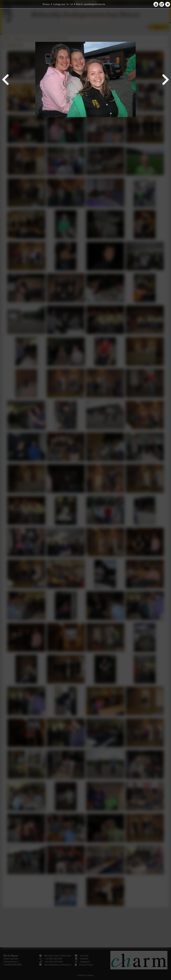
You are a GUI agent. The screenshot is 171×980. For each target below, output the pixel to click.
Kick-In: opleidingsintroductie (91, 4)
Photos (46, 4)
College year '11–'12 (63, 4)
